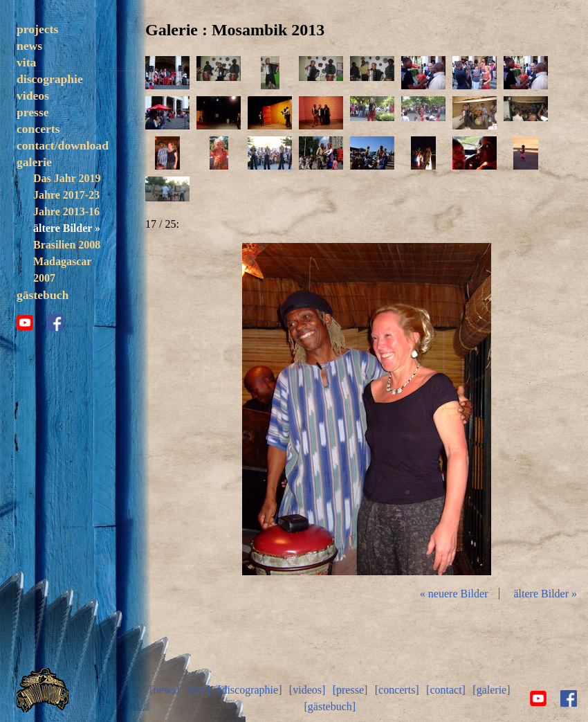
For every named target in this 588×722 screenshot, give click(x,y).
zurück (219, 409)
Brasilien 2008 (67, 245)
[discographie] (250, 690)
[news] (165, 690)
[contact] (446, 690)
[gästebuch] (330, 706)
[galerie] (491, 690)
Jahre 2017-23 (66, 195)
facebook (55, 323)
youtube (25, 323)
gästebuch (43, 295)
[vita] (199, 690)
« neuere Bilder (454, 594)
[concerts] (397, 690)
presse (33, 112)
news (29, 46)
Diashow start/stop (366, 409)
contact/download (63, 145)
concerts (38, 129)
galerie (34, 162)
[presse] (350, 690)
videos (33, 96)
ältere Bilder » (67, 228)
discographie (50, 79)
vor (515, 409)
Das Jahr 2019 (67, 178)
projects (37, 29)
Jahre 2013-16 (66, 211)
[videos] (307, 690)
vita (26, 62)
